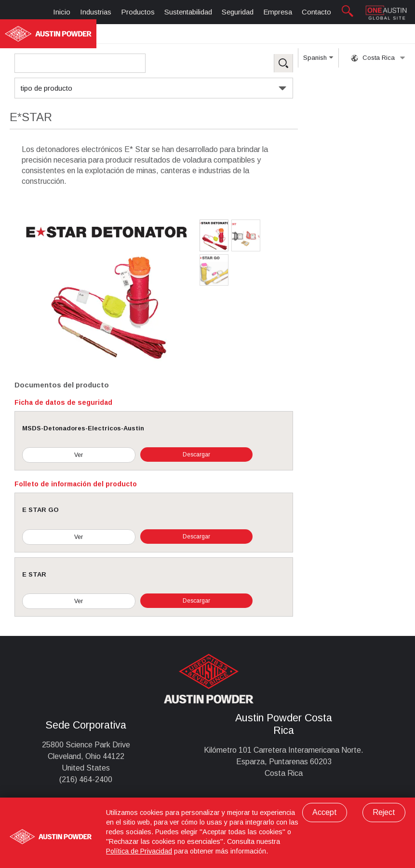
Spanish (318, 61)
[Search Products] (80, 63)
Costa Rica (378, 58)
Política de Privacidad (139, 851)
